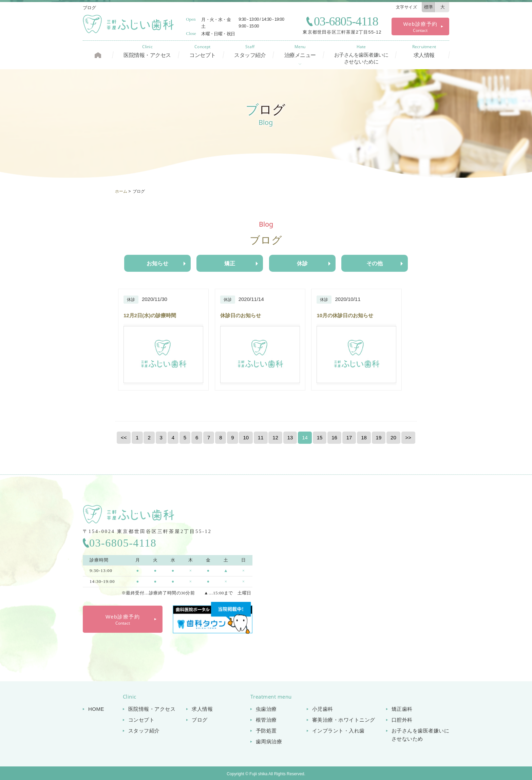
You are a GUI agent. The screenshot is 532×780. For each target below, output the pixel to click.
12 (275, 437)
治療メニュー (300, 51)
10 (246, 437)
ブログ (200, 720)
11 (261, 437)
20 (393, 437)
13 (290, 437)
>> (408, 437)
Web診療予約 (420, 27)
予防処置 (266, 731)
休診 (302, 263)
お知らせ (157, 263)
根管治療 (266, 720)
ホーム (121, 191)
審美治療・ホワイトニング (344, 720)
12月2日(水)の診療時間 (150, 315)
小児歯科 (323, 709)
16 (334, 437)
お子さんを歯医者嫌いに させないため (421, 735)
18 (364, 437)
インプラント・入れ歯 (338, 731)
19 (379, 437)
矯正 (230, 263)
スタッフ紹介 (250, 51)
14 (305, 437)
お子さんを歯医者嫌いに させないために (361, 55)
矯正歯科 (402, 709)
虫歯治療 (266, 709)
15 (320, 437)
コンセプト (203, 51)
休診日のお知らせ (241, 315)
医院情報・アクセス (147, 51)
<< (124, 437)
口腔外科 (402, 720)
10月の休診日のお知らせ (345, 315)
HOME (96, 709)
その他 (375, 263)
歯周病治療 (269, 741)
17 (349, 437)
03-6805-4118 (346, 21)
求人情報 (424, 51)
